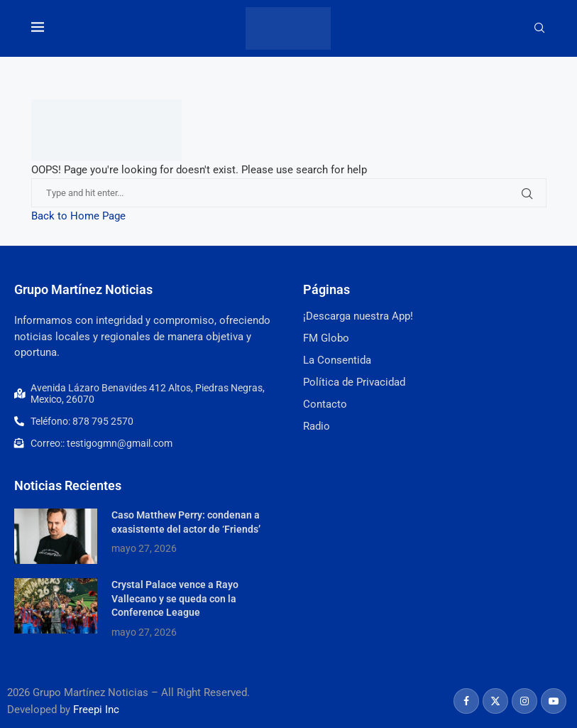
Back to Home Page (78, 216)
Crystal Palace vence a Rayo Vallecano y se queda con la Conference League (175, 598)
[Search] (539, 28)
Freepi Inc (96, 710)
